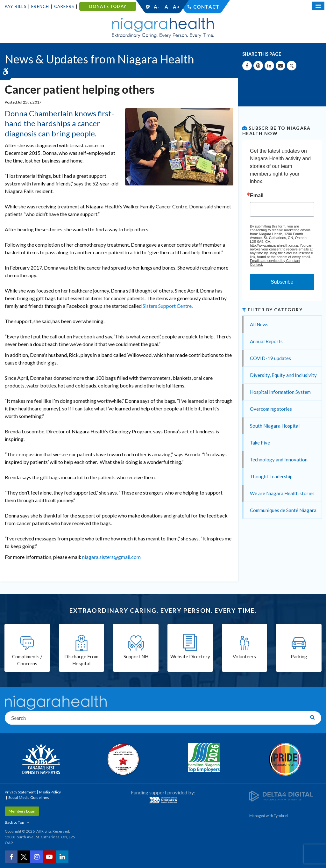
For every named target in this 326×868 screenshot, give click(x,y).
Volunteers (244, 656)
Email (257, 196)
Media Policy (50, 792)
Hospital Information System (280, 392)
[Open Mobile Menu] (318, 6)
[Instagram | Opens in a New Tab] (37, 857)
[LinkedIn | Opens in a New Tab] (62, 857)
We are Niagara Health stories (282, 493)
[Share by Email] (280, 66)
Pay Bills (16, 6)
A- (157, 7)
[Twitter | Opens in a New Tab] (24, 857)
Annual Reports (266, 341)
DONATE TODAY (108, 6)
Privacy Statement (20, 792)
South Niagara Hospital (275, 426)
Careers (64, 6)
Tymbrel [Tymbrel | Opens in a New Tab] (281, 816)
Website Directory (190, 656)
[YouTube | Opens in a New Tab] (49, 857)
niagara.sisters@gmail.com (111, 557)
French (40, 6)
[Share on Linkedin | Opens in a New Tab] (269, 66)
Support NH (136, 656)
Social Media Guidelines (29, 797)
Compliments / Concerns (27, 660)
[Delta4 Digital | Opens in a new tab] (281, 796)
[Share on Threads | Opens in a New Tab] (258, 66)
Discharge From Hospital (81, 660)
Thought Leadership (271, 476)
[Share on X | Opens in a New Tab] (292, 66)
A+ (176, 7)
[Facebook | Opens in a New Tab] (11, 857)
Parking (299, 656)
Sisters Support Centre (167, 306)
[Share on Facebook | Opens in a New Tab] (247, 66)
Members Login (22, 811)
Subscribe (282, 282)
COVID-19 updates (270, 358)
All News (259, 324)
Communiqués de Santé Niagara (283, 510)
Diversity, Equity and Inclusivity (283, 375)
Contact (206, 7)
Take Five (260, 443)
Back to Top (14, 822)
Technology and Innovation (279, 459)
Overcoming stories (271, 409)
